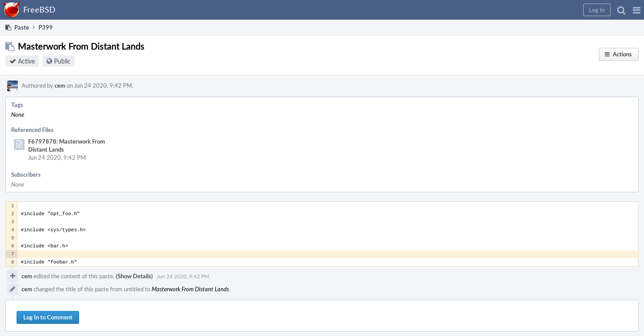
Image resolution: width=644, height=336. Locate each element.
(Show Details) (134, 276)
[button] (637, 10)
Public (62, 61)
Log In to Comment (48, 317)
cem (60, 85)
